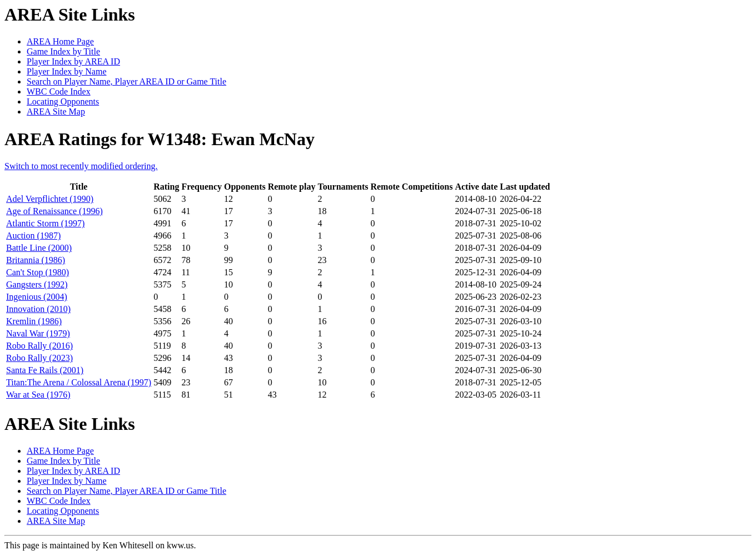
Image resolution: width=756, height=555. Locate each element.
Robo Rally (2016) (39, 346)
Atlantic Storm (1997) (45, 223)
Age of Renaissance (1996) (54, 211)
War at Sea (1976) (38, 395)
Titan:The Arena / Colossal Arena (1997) (79, 382)
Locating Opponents (63, 101)
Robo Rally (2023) (39, 358)
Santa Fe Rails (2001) (45, 370)
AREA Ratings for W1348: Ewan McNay (160, 139)
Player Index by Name (67, 71)
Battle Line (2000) (39, 248)
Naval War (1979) (38, 333)
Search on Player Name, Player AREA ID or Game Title (126, 81)
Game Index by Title (63, 51)
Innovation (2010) (38, 309)
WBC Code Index (59, 91)
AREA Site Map (56, 112)
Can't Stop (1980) (38, 272)
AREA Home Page (60, 41)
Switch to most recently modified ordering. (81, 166)
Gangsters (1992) (37, 284)
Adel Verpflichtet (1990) (50, 199)
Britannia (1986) (36, 260)
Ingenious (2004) (37, 297)
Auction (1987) (33, 236)
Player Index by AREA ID (73, 61)
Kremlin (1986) (34, 321)
